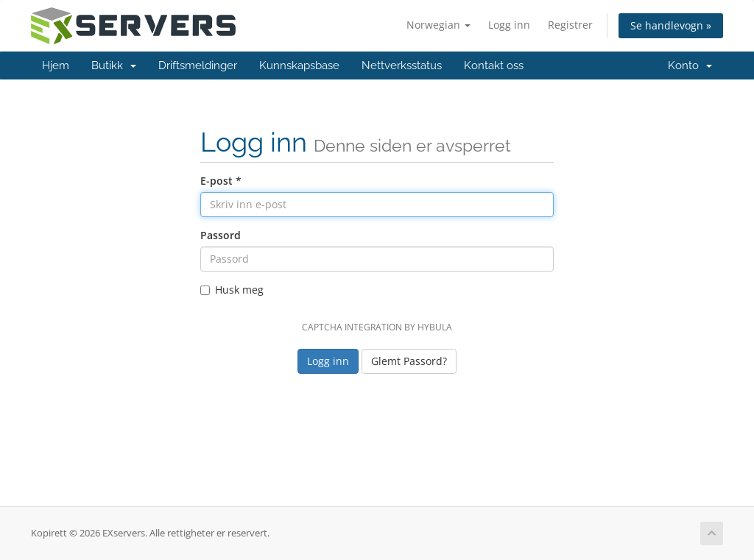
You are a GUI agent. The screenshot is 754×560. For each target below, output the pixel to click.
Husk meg (232, 290)
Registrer (570, 25)
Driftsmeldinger (198, 65)
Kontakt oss (494, 65)
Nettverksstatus (402, 65)
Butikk (114, 65)
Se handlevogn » (671, 25)
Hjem (56, 65)
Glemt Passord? (409, 361)
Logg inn (509, 25)
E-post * (221, 181)
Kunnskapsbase (299, 65)
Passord (221, 235)
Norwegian (438, 25)
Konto (690, 65)
